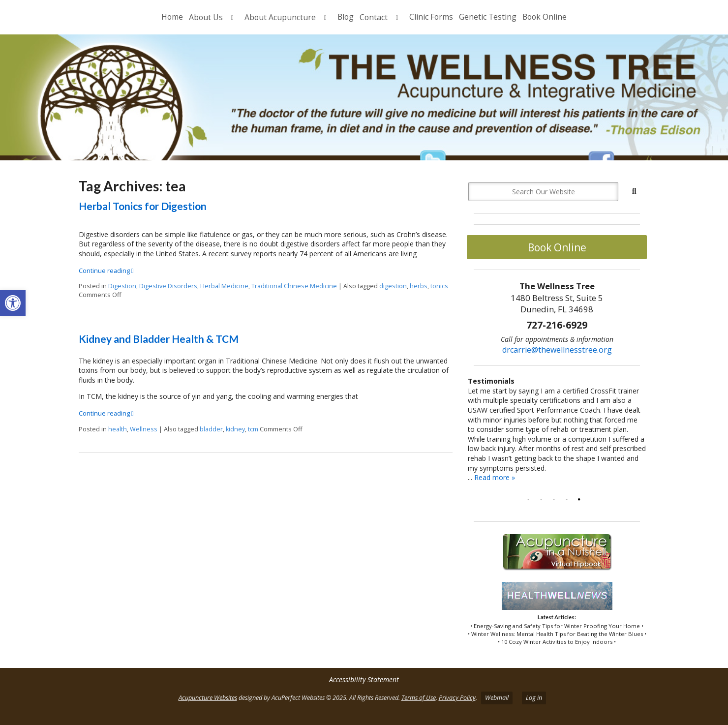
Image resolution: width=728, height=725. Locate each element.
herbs (419, 286)
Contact (374, 17)
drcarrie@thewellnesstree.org (557, 350)
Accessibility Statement (364, 680)
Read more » (495, 477)
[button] (13, 303)
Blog (346, 17)
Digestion (122, 286)
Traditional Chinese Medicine (294, 286)
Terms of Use (419, 698)
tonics (439, 286)
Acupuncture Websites (208, 698)
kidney (235, 429)
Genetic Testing (488, 17)
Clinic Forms (431, 17)
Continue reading (106, 271)
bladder (211, 429)
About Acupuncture (280, 17)
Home (172, 17)
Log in (534, 698)
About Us (206, 17)
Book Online (545, 17)
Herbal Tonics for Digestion (143, 206)
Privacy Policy (457, 698)
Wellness (144, 429)
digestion (393, 286)
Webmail (497, 698)
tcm (253, 429)
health (118, 429)
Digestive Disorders (168, 286)
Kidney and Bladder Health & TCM (159, 339)
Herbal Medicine (224, 286)
